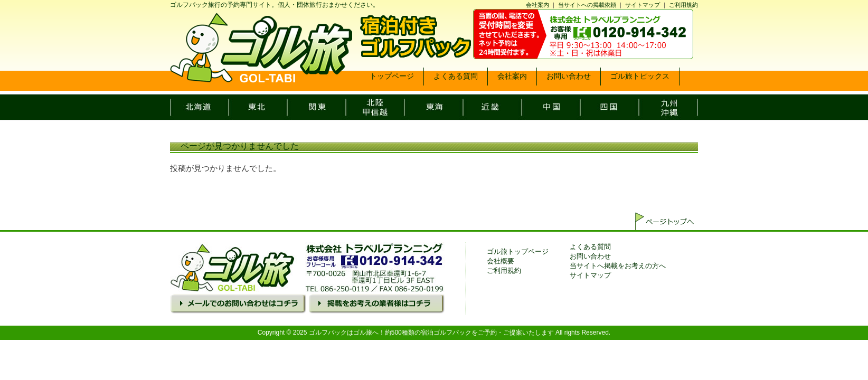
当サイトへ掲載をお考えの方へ (618, 266)
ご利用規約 (683, 5)
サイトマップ (643, 5)
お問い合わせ (590, 256)
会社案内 (537, 5)
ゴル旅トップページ (518, 251)
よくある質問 (590, 247)
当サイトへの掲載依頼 (587, 5)
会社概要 (501, 261)
